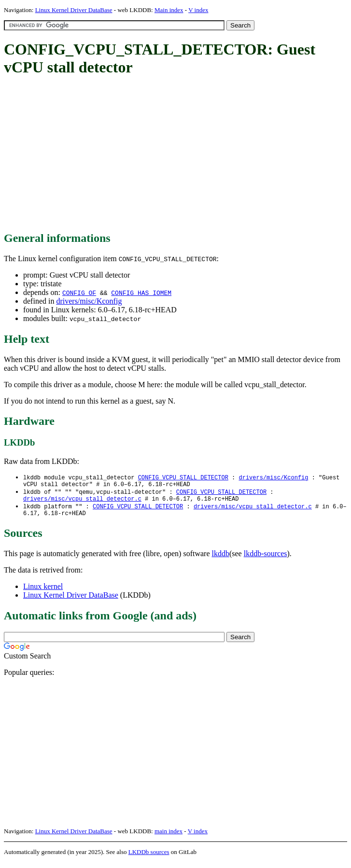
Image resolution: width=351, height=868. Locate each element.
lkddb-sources (266, 559)
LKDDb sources (149, 858)
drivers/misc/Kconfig (89, 301)
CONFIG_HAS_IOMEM (141, 293)
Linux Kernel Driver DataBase (74, 10)
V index (198, 10)
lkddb (221, 559)
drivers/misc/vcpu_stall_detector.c (82, 502)
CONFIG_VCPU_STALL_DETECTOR (183, 478)
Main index (169, 10)
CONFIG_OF (79, 293)
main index (168, 837)
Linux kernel (43, 592)
